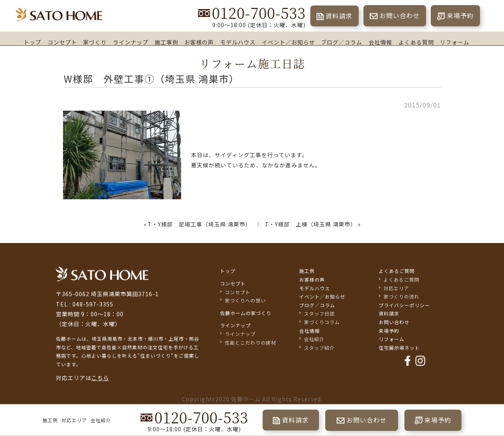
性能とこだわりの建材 (250, 342)
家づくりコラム (322, 322)
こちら (100, 378)
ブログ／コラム (342, 42)
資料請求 (339, 16)
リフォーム (455, 42)
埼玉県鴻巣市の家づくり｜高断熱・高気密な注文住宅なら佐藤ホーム (59, 15)
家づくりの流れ (401, 296)
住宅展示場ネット (399, 348)
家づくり (95, 42)
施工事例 (167, 42)
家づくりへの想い (245, 300)
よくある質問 (416, 42)
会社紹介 (101, 420)
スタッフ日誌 (319, 313)
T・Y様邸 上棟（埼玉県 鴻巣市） (310, 224)
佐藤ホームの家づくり (246, 313)
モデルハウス (238, 42)
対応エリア (74, 420)
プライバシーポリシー (404, 305)
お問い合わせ (400, 15)
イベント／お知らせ (288, 42)
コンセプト (62, 42)
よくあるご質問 (397, 271)
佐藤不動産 (102, 274)
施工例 (50, 420)
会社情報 (380, 42)
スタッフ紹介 (319, 348)
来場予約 (460, 15)
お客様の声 (199, 42)
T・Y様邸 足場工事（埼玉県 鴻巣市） (199, 224)
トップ (32, 42)
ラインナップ (131, 42)
